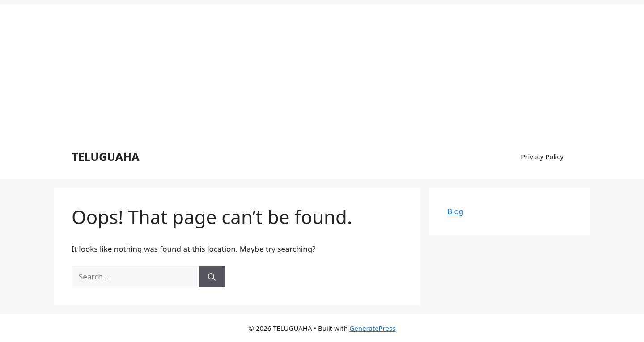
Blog (455, 211)
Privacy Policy (542, 156)
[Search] (212, 277)
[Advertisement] (322, 67)
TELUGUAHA (106, 156)
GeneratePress (372, 328)
